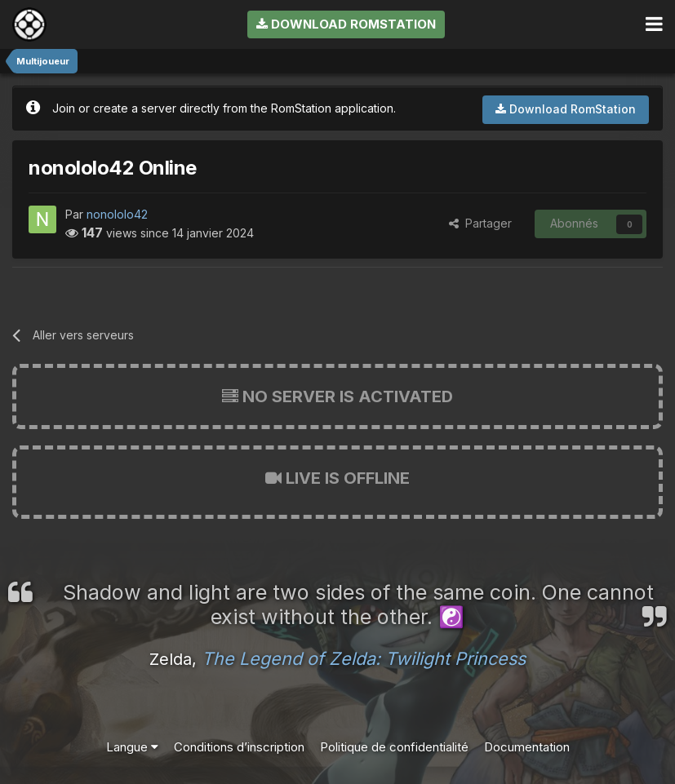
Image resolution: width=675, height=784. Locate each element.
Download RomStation (346, 24)
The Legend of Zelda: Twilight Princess (364, 658)
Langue (132, 747)
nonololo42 (117, 214)
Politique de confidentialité (394, 747)
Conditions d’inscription (239, 747)
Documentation (527, 747)
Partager (480, 223)
